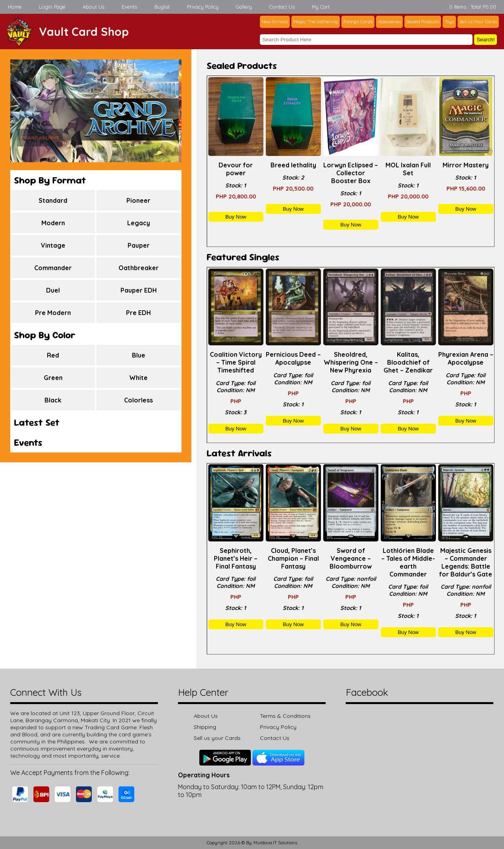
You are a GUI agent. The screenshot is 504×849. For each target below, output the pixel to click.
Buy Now (236, 217)
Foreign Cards (358, 22)
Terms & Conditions (285, 716)
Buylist (162, 7)
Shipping (205, 727)
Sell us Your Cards (478, 22)
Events (129, 7)
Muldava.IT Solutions (275, 843)
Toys (449, 22)
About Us (94, 7)
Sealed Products (423, 22)
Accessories (389, 22)
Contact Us (282, 7)
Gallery (244, 7)
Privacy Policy (203, 7)
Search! (485, 40)
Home (15, 7)
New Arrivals (275, 22)
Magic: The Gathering (316, 22)
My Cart (321, 7)
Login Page (52, 7)
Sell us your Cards (217, 738)
